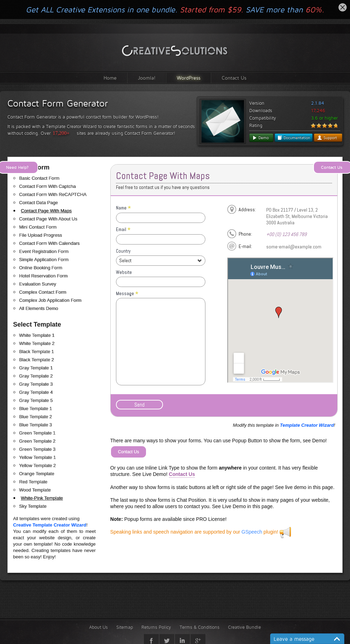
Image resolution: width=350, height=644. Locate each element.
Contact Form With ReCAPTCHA (53, 194)
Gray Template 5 (36, 400)
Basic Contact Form (39, 178)
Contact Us (234, 78)
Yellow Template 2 (37, 465)
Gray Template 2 (36, 376)
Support (327, 138)
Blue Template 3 (36, 425)
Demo (260, 138)
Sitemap (125, 627)
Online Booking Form (41, 268)
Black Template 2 (37, 360)
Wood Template (35, 490)
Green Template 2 (37, 441)
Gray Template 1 (36, 368)
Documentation (294, 138)
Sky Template (33, 506)
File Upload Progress (40, 235)
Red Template (33, 482)
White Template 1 (37, 335)
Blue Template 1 (36, 409)
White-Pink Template (42, 498)
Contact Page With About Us (48, 219)
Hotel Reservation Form (43, 276)
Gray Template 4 (36, 392)
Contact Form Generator (58, 103)
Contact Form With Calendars (49, 243)
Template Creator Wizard (307, 425)
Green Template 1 (37, 433)
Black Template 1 (37, 352)
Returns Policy (156, 627)
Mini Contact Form (38, 227)
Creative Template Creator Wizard (50, 525)
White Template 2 (37, 343)
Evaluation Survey (38, 284)
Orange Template (37, 474)
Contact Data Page (39, 203)
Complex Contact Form (43, 292)
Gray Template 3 (36, 384)
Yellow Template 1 (37, 457)
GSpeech (252, 532)
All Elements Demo (39, 308)
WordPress (189, 78)
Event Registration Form (44, 251)
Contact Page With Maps (46, 211)
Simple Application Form (44, 260)
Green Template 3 (37, 449)
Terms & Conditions (200, 627)
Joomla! (147, 78)
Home (110, 78)
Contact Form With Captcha (47, 186)
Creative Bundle (244, 627)
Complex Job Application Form (50, 300)
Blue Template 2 (36, 417)
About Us (98, 627)
